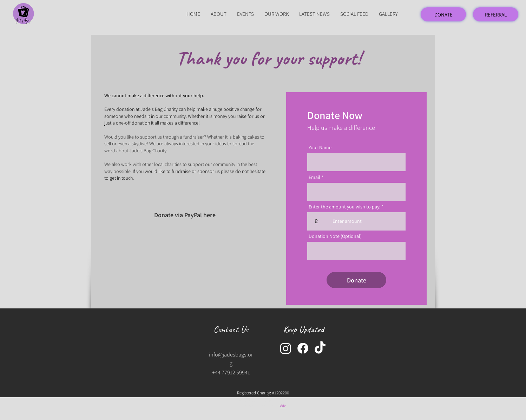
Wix (283, 406)
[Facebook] (303, 348)
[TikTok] (320, 348)
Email (314, 177)
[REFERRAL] (496, 14)
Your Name (320, 147)
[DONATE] (443, 14)
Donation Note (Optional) (335, 236)
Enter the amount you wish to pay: (344, 207)
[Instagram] (286, 348)
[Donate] (356, 280)
